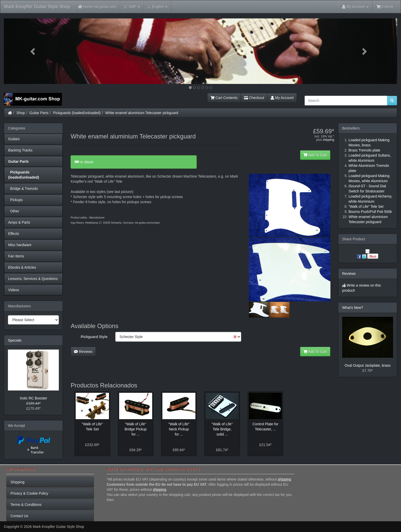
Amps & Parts (19, 222)
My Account (282, 98)
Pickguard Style (94, 337)
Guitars (14, 139)
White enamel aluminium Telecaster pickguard (142, 113)
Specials (15, 340)
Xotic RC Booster (33, 398)
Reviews (83, 352)
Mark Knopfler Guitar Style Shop (37, 7)
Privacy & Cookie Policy (29, 493)
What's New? (353, 308)
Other (14, 211)
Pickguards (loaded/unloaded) (77, 113)
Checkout (254, 98)
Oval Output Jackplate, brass (367, 365)
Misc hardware (20, 245)
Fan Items (16, 256)
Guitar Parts (39, 113)
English (158, 7)
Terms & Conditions (26, 505)
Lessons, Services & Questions (33, 279)
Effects (14, 234)
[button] (33, 51)
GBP (132, 7)
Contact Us (19, 516)
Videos (14, 290)
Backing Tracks (20, 150)
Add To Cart (315, 155)
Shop (21, 113)
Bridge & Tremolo (23, 189)
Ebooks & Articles (22, 267)
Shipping (18, 482)
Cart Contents (224, 98)
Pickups (15, 200)
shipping (328, 140)
